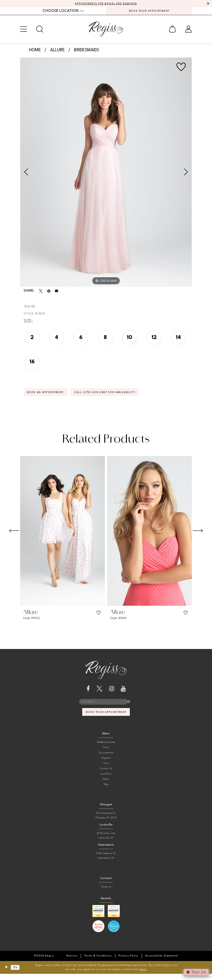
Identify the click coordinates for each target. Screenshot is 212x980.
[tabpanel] (106, 174)
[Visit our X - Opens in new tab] (99, 693)
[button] (24, 31)
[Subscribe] (128, 706)
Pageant (106, 764)
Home (35, 52)
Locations (106, 780)
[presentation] (63, 535)
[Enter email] (106, 706)
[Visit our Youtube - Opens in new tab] (123, 693)
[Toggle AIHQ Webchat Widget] (196, 972)
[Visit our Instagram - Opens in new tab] (112, 693)
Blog (106, 791)
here (143, 975)
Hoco (106, 770)
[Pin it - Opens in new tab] (49, 293)
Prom (106, 754)
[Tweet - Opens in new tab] (41, 293)
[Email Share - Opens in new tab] (57, 293)
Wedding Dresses (106, 748)
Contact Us (106, 775)
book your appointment (106, 718)
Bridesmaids (87, 52)
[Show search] (40, 31)
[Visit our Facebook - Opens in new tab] (88, 693)
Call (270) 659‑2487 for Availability (118, 396)
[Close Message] (208, 4)
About (106, 785)
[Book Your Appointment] (149, 12)
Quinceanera (106, 759)
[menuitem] (63, 12)
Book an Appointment (49, 396)
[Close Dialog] (7, 974)
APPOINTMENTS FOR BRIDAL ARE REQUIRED (106, 4)
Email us (106, 893)
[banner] (106, 31)
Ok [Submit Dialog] (18, 974)
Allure (57, 52)
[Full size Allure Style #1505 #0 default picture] (106, 174)
